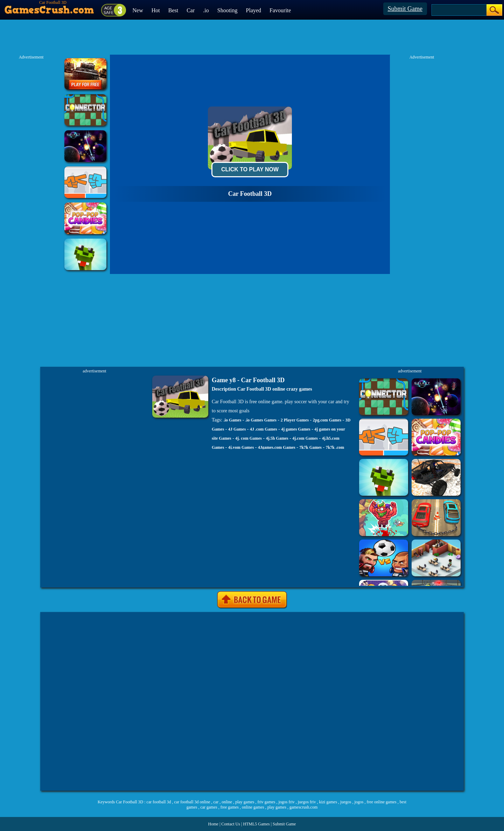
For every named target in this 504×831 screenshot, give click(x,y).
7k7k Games (310, 447)
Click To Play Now (250, 169)
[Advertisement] (252, 701)
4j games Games (296, 429)
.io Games (233, 420)
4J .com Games (264, 429)
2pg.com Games (327, 420)
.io (206, 10)
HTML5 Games (256, 824)
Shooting (227, 10)
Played (254, 10)
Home (213, 824)
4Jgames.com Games (277, 447)
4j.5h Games (277, 438)
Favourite (280, 10)
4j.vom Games (241, 447)
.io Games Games (261, 420)
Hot (156, 10)
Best (173, 10)
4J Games (237, 429)
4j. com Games (248, 438)
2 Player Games (295, 420)
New (138, 10)
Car (191, 10)
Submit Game (405, 9)
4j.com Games (305, 438)
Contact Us (231, 824)
